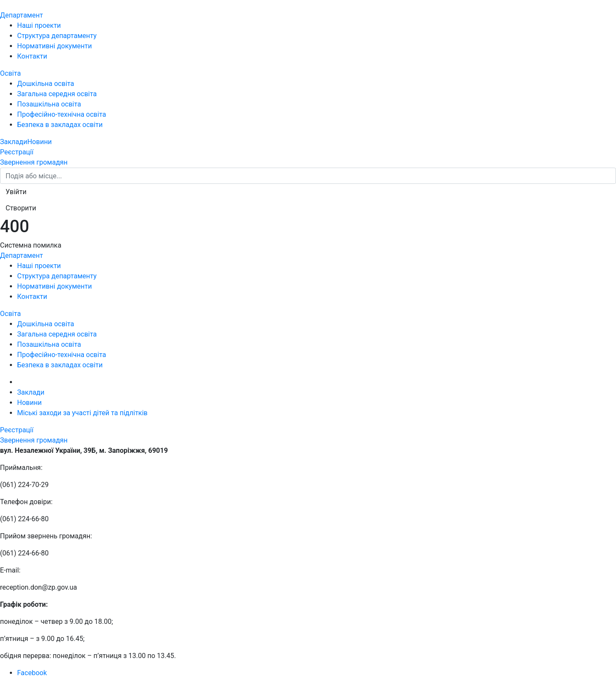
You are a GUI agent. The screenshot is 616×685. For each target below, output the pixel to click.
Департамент (21, 15)
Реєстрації (17, 152)
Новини (40, 142)
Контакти (32, 56)
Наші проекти (39, 25)
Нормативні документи (55, 46)
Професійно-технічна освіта (62, 114)
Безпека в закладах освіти (60, 125)
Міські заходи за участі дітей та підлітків (82, 413)
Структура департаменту (57, 36)
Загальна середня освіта (57, 94)
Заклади (14, 142)
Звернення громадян (34, 162)
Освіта (10, 73)
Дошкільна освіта (46, 84)
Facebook (32, 673)
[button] (16, 192)
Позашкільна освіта (49, 104)
